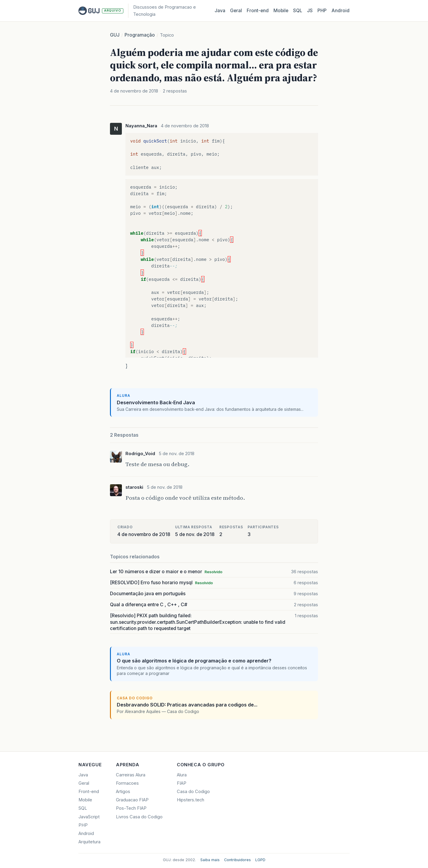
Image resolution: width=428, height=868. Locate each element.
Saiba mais (210, 860)
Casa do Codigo (193, 792)
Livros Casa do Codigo (139, 817)
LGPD (260, 860)
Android (340, 11)
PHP (322, 11)
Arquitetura (89, 842)
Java (220, 11)
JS (310, 11)
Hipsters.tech (191, 800)
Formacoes (127, 783)
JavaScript (89, 817)
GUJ (115, 35)
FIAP (182, 783)
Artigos (123, 792)
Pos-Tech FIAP (131, 808)
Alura (182, 775)
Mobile (281, 11)
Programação (140, 35)
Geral (236, 11)
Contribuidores (237, 860)
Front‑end (258, 11)
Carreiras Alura (131, 775)
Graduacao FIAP (132, 800)
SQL (298, 11)
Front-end (89, 792)
